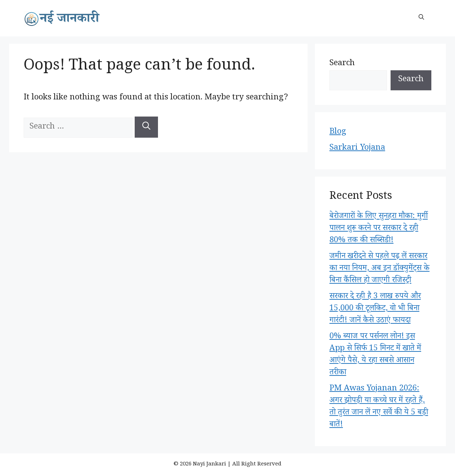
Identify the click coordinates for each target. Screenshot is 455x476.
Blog (338, 133)
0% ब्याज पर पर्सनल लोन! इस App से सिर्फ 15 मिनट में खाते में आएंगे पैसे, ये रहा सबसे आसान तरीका (375, 355)
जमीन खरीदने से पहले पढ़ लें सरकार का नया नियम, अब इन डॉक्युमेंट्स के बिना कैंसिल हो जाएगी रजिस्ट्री (379, 269)
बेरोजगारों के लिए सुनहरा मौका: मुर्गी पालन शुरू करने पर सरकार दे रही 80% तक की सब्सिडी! (379, 229)
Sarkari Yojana (357, 149)
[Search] (146, 127)
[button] (421, 18)
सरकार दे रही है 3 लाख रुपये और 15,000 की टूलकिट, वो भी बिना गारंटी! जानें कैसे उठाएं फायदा (375, 309)
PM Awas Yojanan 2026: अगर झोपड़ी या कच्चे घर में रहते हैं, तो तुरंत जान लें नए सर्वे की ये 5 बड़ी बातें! (379, 407)
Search (342, 64)
